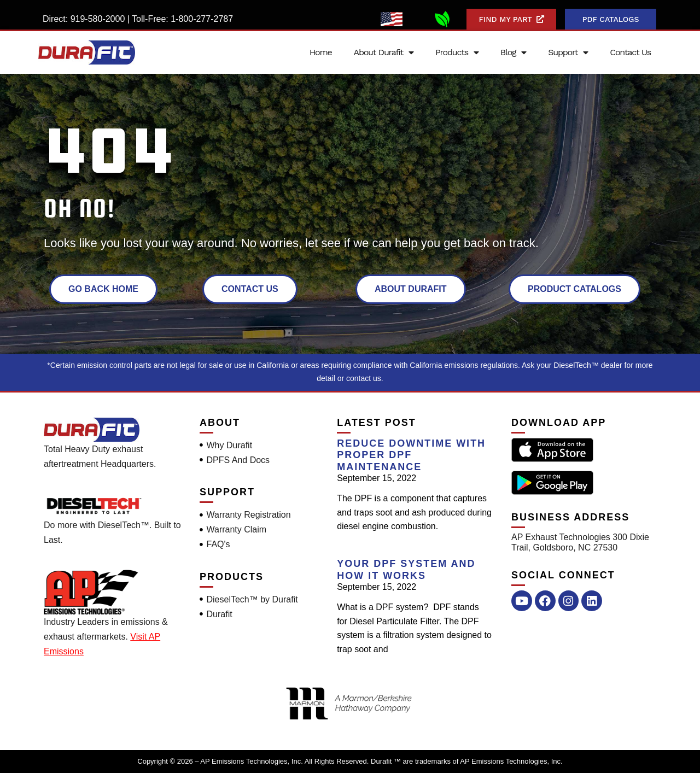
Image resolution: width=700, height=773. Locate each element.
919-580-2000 (98, 19)
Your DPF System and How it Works (406, 570)
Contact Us (630, 52)
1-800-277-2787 (202, 19)
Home (321, 52)
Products (457, 52)
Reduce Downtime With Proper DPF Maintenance (411, 455)
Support (568, 52)
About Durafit (384, 52)
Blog (513, 52)
